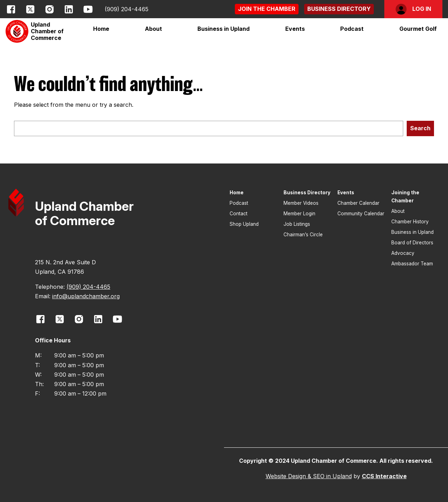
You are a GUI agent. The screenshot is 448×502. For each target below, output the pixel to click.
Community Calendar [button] (361, 214)
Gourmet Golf (418, 29)
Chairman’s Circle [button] (303, 235)
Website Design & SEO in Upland (309, 476)
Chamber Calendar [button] (358, 203)
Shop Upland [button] (244, 224)
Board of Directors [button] (412, 243)
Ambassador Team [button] (412, 264)
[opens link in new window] (11, 9)
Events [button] (346, 193)
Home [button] (101, 29)
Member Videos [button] (301, 203)
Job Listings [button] (297, 224)
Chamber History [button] (410, 222)
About (153, 29)
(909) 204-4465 (127, 9)
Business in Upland (223, 29)
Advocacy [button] (403, 253)
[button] (267, 9)
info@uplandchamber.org (86, 296)
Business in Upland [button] (412, 232)
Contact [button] (239, 214)
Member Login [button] (299, 214)
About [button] (398, 211)
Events (295, 29)
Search (420, 128)
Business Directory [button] (307, 193)
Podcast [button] (352, 29)
